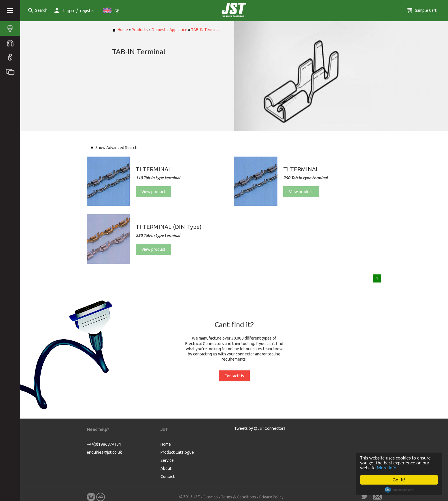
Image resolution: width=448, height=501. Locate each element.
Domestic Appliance (169, 30)
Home (120, 30)
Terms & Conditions (239, 497)
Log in (69, 11)
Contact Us (234, 376)
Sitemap (211, 497)
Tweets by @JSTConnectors (260, 428)
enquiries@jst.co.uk (104, 452)
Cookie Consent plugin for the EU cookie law (399, 490)
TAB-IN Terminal (205, 30)
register (87, 11)
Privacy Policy (271, 497)
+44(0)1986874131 (104, 444)
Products (140, 30)
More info (387, 468)
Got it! (399, 480)
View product (153, 192)
